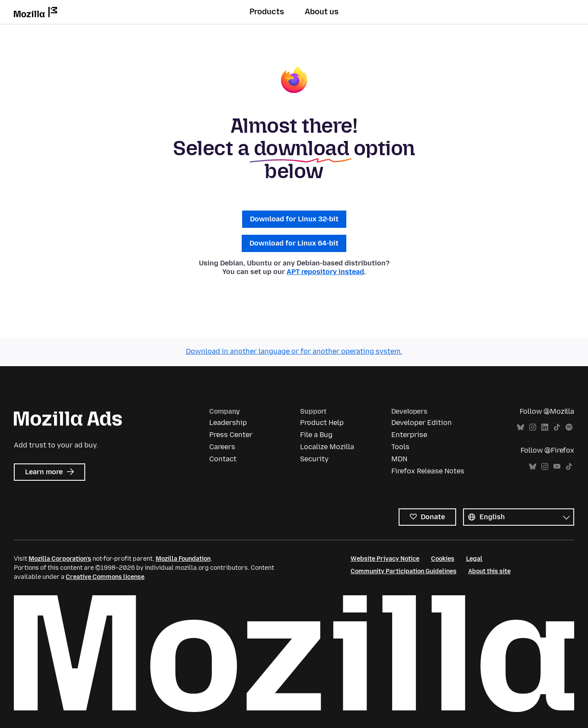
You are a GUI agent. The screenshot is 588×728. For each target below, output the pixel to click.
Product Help (322, 423)
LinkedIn (545, 427)
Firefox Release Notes (428, 471)
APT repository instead (325, 272)
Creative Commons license (105, 577)
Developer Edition (422, 423)
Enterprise (409, 435)
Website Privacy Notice (385, 559)
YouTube (557, 467)
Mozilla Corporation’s (60, 559)
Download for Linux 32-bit (294, 219)
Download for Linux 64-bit (294, 243)
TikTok (557, 427)
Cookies (443, 559)
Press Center (231, 435)
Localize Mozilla (327, 447)
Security (314, 459)
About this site (489, 571)
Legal (474, 559)
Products (267, 12)
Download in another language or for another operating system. (294, 351)
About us (322, 12)
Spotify (569, 427)
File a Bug (316, 435)
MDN (399, 459)
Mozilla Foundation (183, 559)
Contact (223, 459)
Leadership (228, 423)
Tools (400, 447)
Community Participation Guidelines (404, 571)
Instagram (533, 427)
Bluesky (521, 427)
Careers (222, 447)
